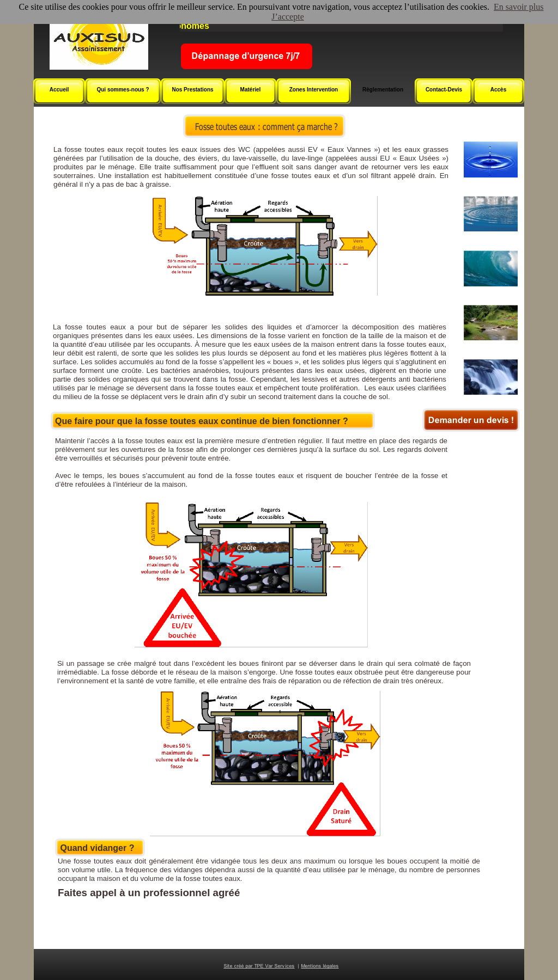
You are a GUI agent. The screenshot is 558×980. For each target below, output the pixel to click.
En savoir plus (519, 7)
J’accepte (288, 17)
